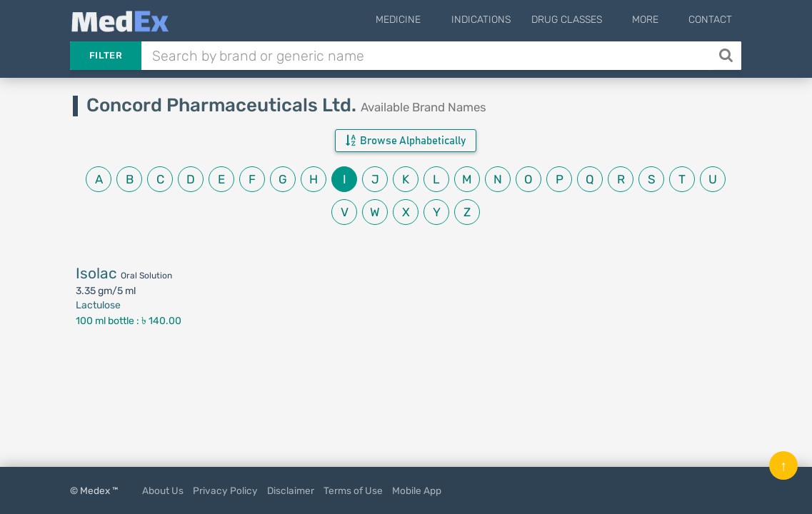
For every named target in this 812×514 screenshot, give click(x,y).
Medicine (427, 20)
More (655, 20)
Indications (500, 20)
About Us (163, 490)
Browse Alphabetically (406, 141)
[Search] (727, 56)
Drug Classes (585, 20)
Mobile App (417, 490)
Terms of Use (353, 490)
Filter (106, 55)
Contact (710, 20)
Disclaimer (291, 490)
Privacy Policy (225, 490)
